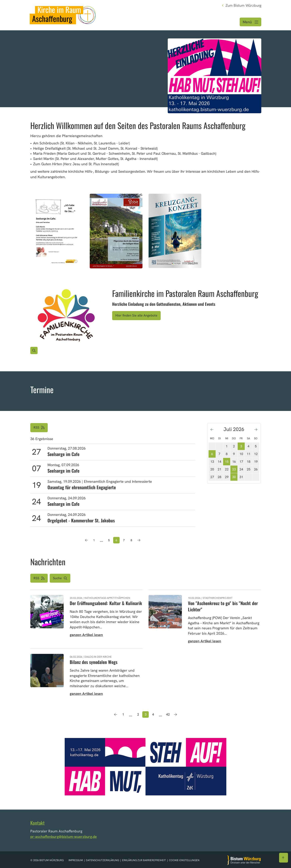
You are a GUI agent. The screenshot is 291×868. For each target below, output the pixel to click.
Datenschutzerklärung (103, 860)
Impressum (76, 860)
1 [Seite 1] (94, 540)
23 (234, 469)
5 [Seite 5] (109, 540)
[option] (145, 69)
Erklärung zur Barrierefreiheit (144, 860)
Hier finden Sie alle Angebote (136, 315)
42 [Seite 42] (168, 714)
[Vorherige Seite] (86, 540)
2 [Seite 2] (138, 714)
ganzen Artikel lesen (86, 635)
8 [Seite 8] (131, 540)
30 (234, 477)
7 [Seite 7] (124, 540)
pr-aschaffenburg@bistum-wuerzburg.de (64, 837)
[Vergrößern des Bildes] (34, 350)
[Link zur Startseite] (63, 15)
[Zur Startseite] (244, 860)
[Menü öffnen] (250, 22)
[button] (60, 578)
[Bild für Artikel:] (66, 316)
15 (227, 462)
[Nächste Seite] (139, 540)
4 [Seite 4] (153, 714)
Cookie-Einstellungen (184, 860)
